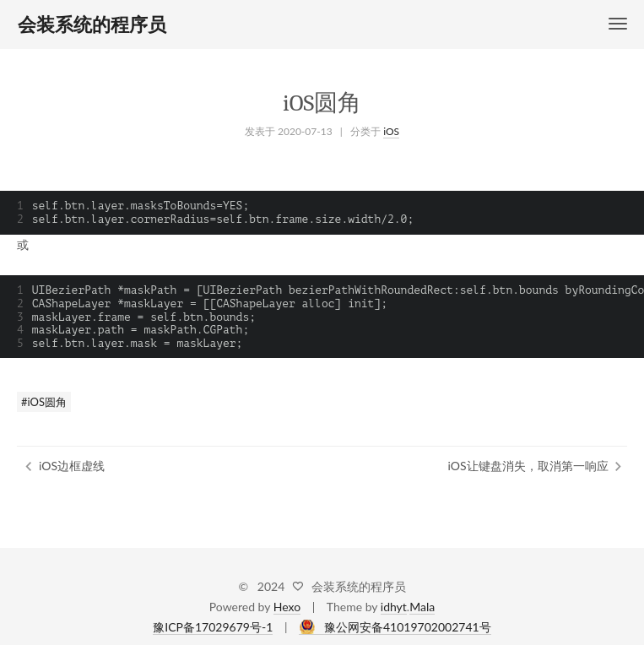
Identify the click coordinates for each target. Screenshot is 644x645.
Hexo (287, 607)
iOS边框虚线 (72, 466)
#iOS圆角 (44, 402)
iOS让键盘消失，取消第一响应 (528, 466)
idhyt (394, 607)
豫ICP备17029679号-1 (213, 627)
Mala (422, 607)
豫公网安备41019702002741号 (408, 627)
